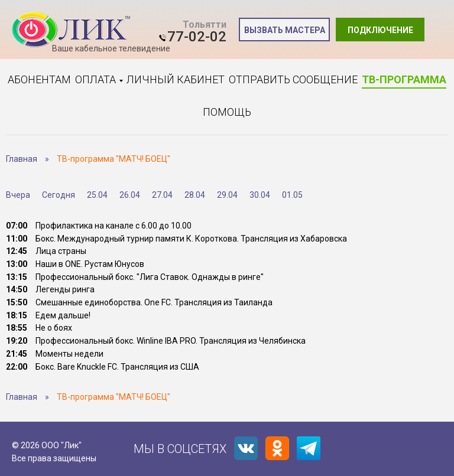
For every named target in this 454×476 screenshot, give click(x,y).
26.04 (130, 195)
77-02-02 (197, 37)
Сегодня (59, 195)
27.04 (162, 195)
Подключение (380, 30)
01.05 (292, 195)
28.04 (195, 195)
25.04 (97, 195)
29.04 (227, 195)
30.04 (260, 195)
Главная (22, 159)
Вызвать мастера (285, 30)
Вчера (18, 195)
